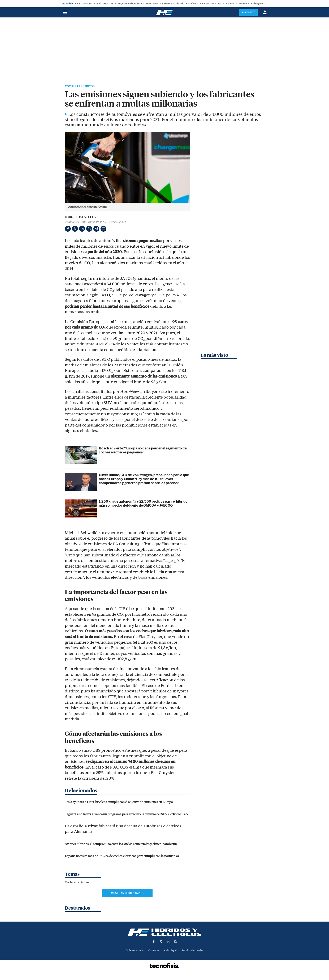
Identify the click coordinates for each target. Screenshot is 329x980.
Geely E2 (193, 4)
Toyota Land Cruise (129, 4)
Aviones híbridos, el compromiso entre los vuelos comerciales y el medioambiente (121, 844)
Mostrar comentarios (128, 894)
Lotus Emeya (151, 4)
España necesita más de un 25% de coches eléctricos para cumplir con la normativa (122, 857)
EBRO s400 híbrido (173, 4)
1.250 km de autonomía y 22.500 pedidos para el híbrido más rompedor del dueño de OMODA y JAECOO (143, 504)
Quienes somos (133, 951)
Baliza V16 (208, 4)
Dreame (242, 4)
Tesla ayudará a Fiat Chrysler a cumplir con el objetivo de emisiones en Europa (119, 802)
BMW (221, 4)
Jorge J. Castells (80, 218)
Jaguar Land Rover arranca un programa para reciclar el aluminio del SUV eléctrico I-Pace (127, 815)
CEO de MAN (85, 4)
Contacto (153, 951)
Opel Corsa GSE (105, 4)
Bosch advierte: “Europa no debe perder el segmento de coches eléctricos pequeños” (143, 451)
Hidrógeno (257, 4)
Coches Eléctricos (83, 87)
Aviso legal (171, 951)
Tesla (231, 4)
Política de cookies (194, 951)
